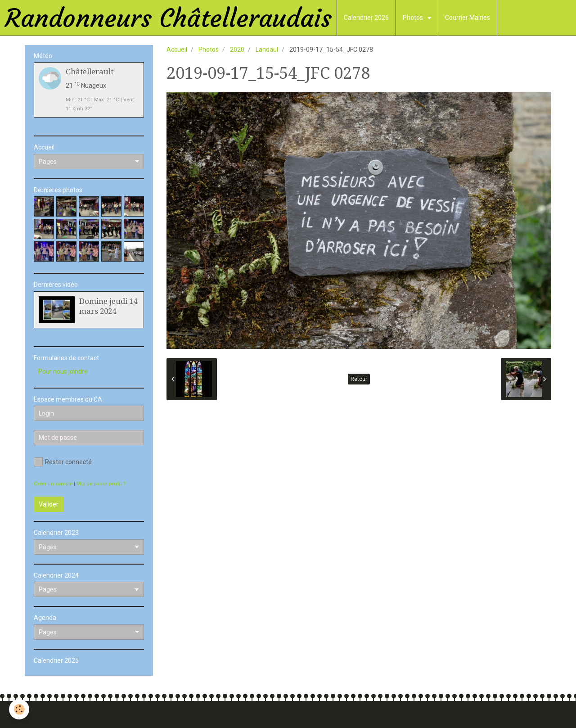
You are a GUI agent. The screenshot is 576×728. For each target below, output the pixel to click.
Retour (359, 379)
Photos (414, 18)
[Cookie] (19, 709)
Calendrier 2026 (366, 18)
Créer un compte (53, 484)
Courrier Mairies (468, 18)
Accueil (177, 50)
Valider (49, 504)
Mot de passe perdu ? (101, 484)
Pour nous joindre (63, 371)
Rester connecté (63, 462)
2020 (237, 50)
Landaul (267, 50)
